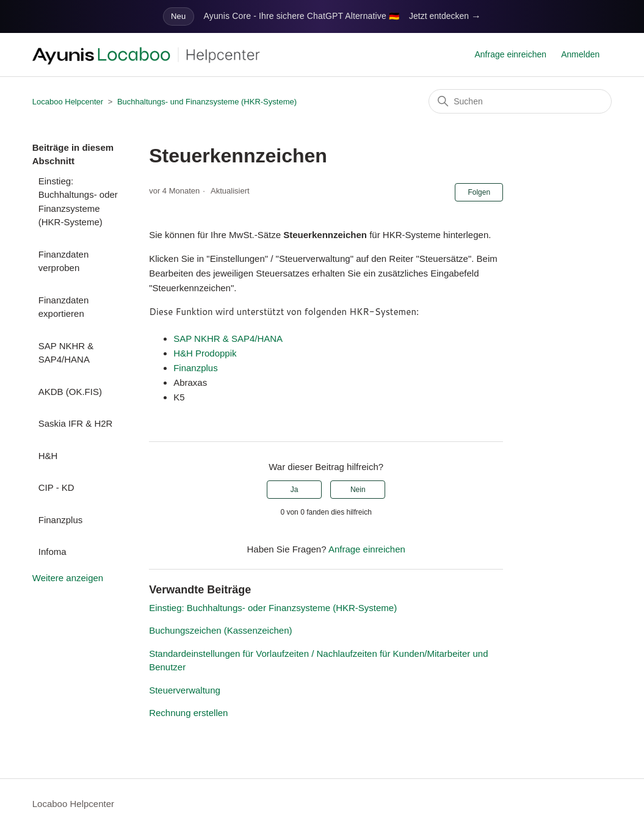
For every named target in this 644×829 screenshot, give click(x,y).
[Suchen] (520, 101)
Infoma (52, 552)
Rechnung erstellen (188, 713)
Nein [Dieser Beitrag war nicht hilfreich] (358, 490)
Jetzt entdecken (445, 16)
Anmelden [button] (580, 54)
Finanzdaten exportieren (64, 307)
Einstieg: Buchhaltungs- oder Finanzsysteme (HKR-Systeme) (78, 202)
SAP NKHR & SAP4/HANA (66, 353)
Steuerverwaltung (185, 690)
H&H (48, 456)
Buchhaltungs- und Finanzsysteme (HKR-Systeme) (207, 102)
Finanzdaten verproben (64, 261)
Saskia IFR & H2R (76, 423)
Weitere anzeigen (68, 578)
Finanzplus (61, 520)
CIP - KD (56, 487)
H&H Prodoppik (205, 353)
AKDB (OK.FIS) (70, 392)
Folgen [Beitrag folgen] (479, 192)
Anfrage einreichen (511, 54)
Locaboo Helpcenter (68, 102)
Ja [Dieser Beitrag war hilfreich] (295, 490)
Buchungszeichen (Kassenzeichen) (220, 630)
